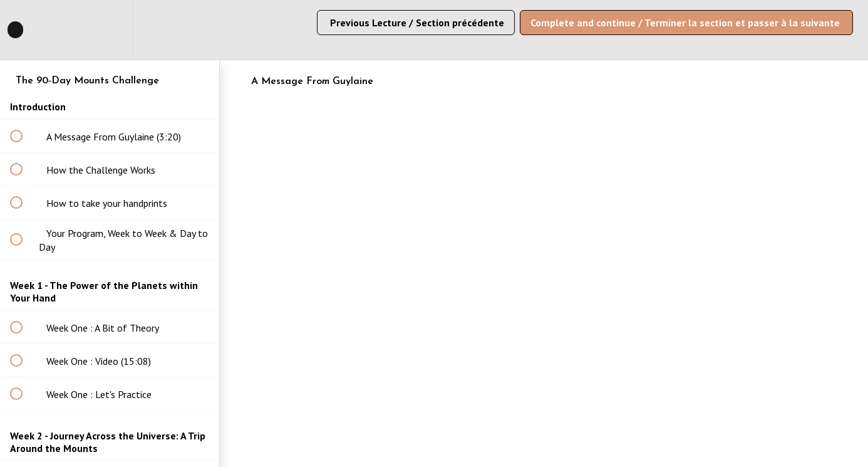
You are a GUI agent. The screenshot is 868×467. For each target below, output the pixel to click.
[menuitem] (110, 30)
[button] (23, 30)
